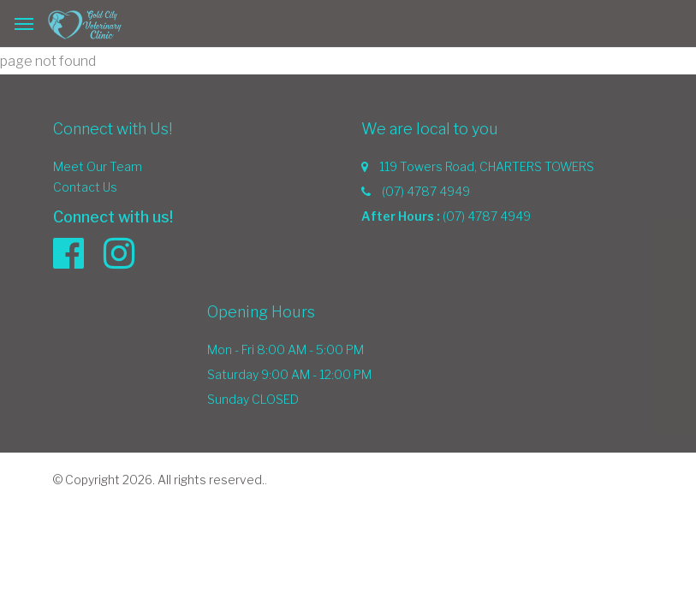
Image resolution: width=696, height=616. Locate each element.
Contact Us (85, 187)
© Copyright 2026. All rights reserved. (159, 480)
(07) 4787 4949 (426, 191)
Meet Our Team (98, 166)
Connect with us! (113, 217)
